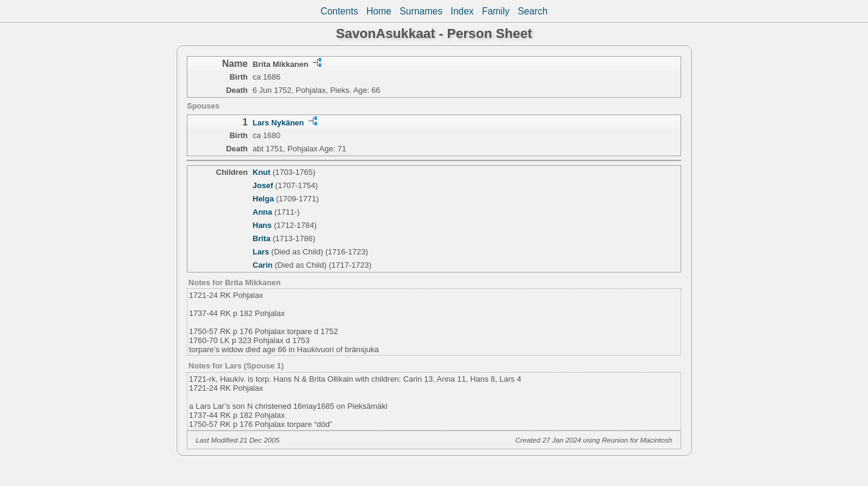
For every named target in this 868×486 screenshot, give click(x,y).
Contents (339, 11)
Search (533, 11)
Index (462, 11)
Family (495, 11)
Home (379, 11)
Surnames (421, 11)
